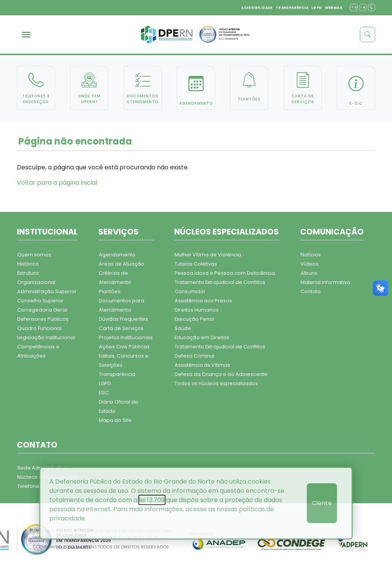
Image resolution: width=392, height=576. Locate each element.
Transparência (117, 374)
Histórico (28, 264)
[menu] (26, 35)
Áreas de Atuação (122, 264)
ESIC (104, 393)
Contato (311, 291)
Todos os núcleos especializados (216, 383)
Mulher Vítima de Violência (208, 255)
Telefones (30, 486)
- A (363, 7)
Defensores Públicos (43, 319)
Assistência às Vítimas (202, 365)
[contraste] (372, 7)
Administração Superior (47, 291)
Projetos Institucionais (126, 337)
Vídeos (310, 264)
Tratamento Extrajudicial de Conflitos (220, 282)
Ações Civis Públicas (124, 347)
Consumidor (190, 291)
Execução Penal (194, 319)
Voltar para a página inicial (57, 183)
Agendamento (117, 255)
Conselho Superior (41, 301)
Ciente (322, 503)
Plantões (110, 291)
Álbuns (309, 273)
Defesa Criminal (194, 356)
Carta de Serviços (121, 328)
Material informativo (325, 282)
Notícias (311, 255)
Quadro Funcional (39, 328)
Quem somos (34, 255)
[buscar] (367, 34)
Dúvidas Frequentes (123, 319)
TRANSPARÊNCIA (292, 8)
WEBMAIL (334, 8)
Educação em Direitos (202, 337)
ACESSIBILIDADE (257, 8)
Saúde (183, 328)
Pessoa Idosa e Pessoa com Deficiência (225, 273)
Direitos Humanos (197, 310)
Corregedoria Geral (42, 310)
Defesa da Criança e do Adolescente (221, 374)
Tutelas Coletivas (196, 264)
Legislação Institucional (46, 337)
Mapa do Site (115, 420)
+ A (354, 7)
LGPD (317, 8)
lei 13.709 (152, 500)
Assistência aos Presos (203, 301)
